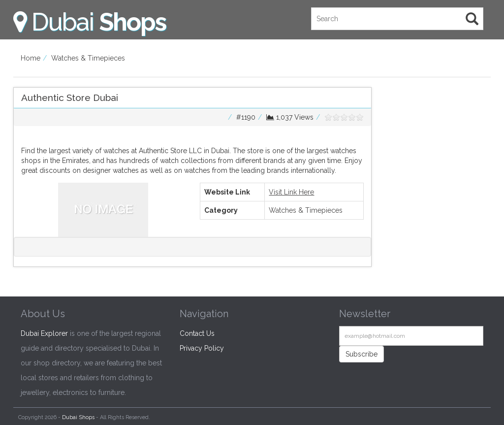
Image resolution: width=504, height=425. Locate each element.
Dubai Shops (78, 417)
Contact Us (197, 333)
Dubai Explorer (44, 333)
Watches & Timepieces (88, 58)
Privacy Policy (202, 348)
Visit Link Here (291, 192)
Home (31, 58)
